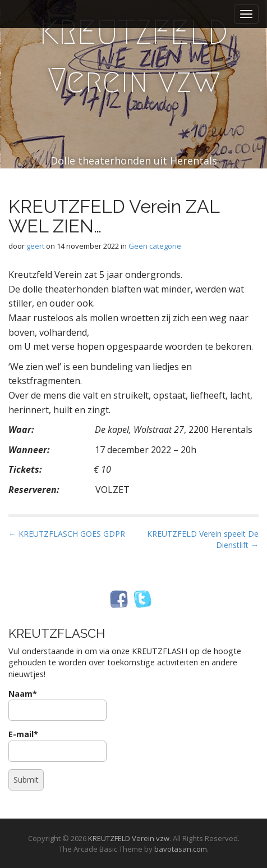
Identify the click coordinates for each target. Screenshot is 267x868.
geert (35, 246)
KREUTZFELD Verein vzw (133, 56)
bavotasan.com (181, 849)
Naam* (57, 705)
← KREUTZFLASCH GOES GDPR (67, 534)
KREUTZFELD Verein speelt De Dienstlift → (203, 539)
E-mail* (57, 745)
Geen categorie (155, 246)
